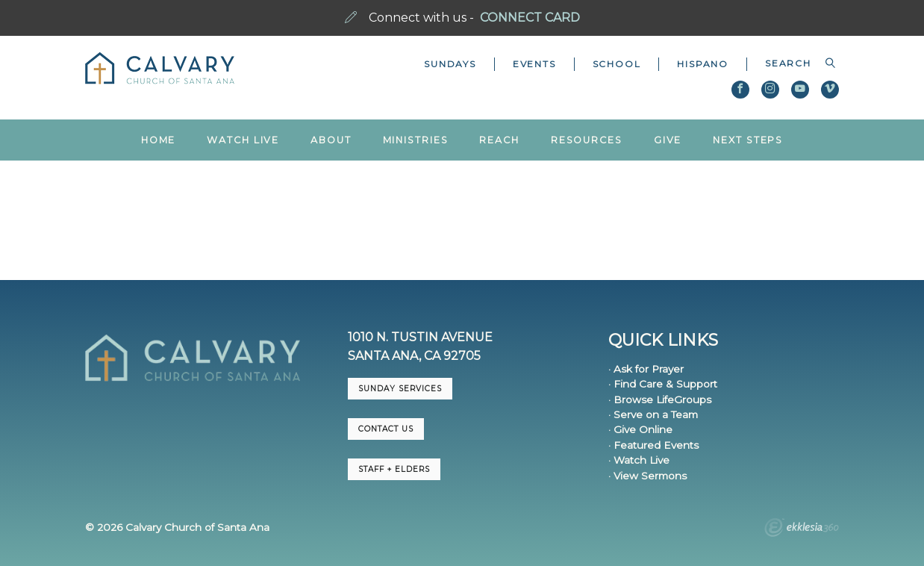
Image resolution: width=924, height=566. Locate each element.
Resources (587, 140)
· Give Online (640, 429)
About (331, 140)
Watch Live (243, 140)
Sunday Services (400, 389)
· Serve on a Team (653, 414)
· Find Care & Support (663, 384)
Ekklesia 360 (802, 529)
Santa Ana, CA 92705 (414, 356)
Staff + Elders (394, 469)
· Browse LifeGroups (660, 399)
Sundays (450, 64)
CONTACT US (386, 429)
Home (159, 140)
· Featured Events (653, 445)
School (617, 64)
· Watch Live (639, 460)
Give (668, 140)
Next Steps (748, 140)
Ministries (416, 140)
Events (534, 64)
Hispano (703, 64)
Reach (499, 140)
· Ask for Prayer (646, 369)
